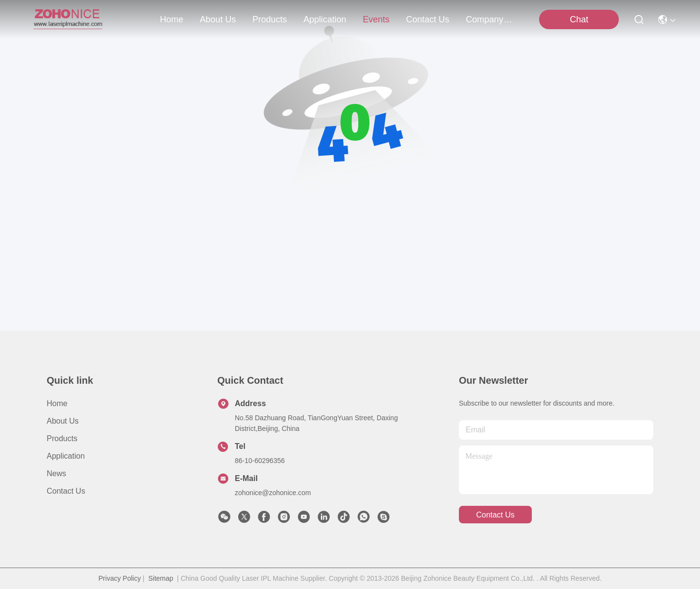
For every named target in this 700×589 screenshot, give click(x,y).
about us (218, 19)
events (376, 19)
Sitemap (161, 578)
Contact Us (66, 491)
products (270, 19)
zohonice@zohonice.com (273, 493)
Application (66, 456)
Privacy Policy (120, 578)
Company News (489, 19)
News (56, 473)
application (325, 19)
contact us (428, 19)
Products (62, 438)
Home (172, 19)
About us (63, 421)
